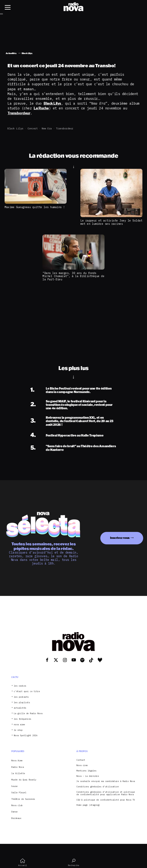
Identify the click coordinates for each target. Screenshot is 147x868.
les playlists (22, 703)
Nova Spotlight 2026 (26, 736)
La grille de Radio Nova (28, 713)
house (14, 786)
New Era (47, 128)
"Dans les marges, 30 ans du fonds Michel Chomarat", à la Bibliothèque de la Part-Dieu (73, 276)
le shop (18, 730)
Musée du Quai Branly (24, 780)
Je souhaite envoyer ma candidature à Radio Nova (106, 781)
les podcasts (21, 697)
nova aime (19, 725)
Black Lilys (15, 128)
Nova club (17, 805)
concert (33, 128)
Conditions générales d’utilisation (98, 787)
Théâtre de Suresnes (23, 799)
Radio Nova (18, 767)
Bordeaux (16, 818)
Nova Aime (17, 761)
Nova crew (82, 765)
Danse (14, 812)
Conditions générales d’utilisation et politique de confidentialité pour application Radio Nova (106, 793)
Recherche (73, 862)
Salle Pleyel (19, 793)
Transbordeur (65, 128)
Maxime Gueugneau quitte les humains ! (35, 207)
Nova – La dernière (88, 776)
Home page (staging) (88, 805)
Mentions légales (86, 771)
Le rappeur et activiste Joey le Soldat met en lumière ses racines (111, 222)
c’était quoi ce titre (27, 691)
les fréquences (22, 719)
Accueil (23, 862)
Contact (81, 760)
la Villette (18, 773)
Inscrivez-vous (120, 538)
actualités (20, 708)
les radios (20, 686)
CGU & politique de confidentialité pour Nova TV (106, 800)
